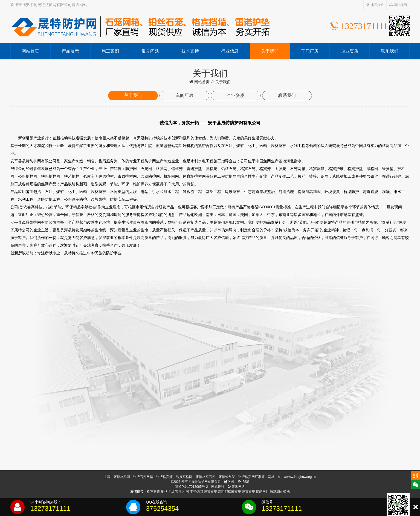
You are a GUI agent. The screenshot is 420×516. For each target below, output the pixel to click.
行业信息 (230, 51)
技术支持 (190, 51)
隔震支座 (210, 492)
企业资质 (350, 51)
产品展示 (70, 51)
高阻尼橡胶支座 (230, 492)
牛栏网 (184, 492)
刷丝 (164, 492)
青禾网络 (236, 487)
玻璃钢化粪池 (280, 492)
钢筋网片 (262, 492)
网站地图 (398, 5)
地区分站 (375, 5)
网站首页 (30, 51)
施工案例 (110, 51)
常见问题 (150, 51)
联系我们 (390, 51)
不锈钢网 (196, 492)
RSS (244, 482)
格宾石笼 (153, 492)
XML (230, 482)
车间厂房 (310, 51)
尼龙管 (173, 492)
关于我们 (270, 51)
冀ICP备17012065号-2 (192, 487)
